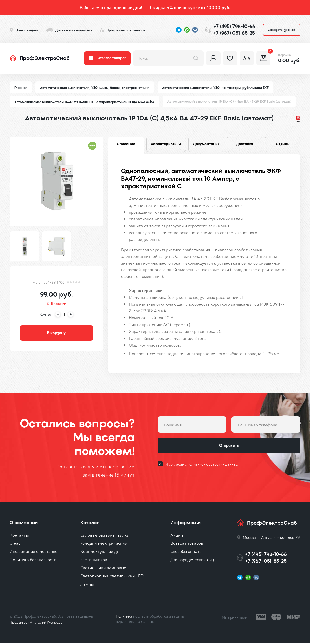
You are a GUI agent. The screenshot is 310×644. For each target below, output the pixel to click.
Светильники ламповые (103, 569)
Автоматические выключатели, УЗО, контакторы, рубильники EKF (218, 88)
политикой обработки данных (213, 466)
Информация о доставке (34, 552)
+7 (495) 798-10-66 (234, 26)
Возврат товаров (187, 544)
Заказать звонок (282, 30)
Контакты (19, 536)
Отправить (229, 447)
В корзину (56, 334)
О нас (15, 544)
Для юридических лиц (192, 560)
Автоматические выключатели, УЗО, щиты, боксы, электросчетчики (96, 88)
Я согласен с (202, 466)
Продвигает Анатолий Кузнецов (37, 623)
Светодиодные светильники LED (112, 577)
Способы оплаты (186, 552)
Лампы (87, 585)
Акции (177, 536)
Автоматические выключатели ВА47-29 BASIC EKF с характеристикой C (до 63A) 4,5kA (86, 102)
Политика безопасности (33, 560)
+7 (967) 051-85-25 (234, 33)
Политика (124, 617)
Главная (21, 88)
